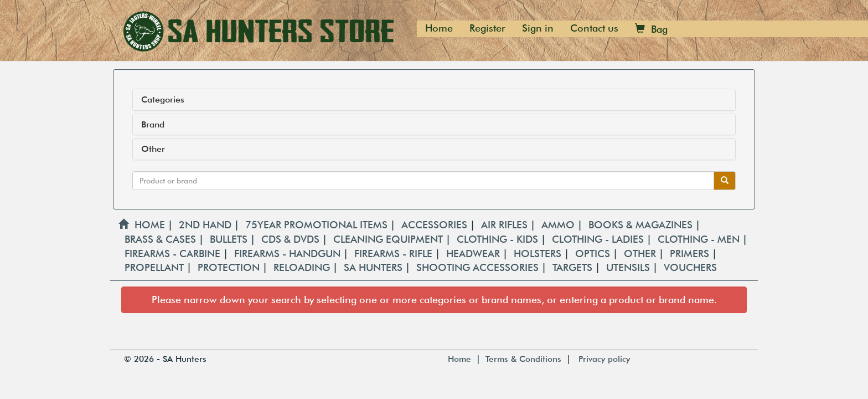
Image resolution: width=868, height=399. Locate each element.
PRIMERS (691, 254)
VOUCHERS (690, 267)
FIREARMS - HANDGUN (289, 254)
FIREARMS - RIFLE (395, 254)
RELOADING (303, 267)
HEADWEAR (474, 254)
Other (153, 149)
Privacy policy (604, 359)
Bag (651, 29)
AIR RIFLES (506, 225)
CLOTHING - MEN (700, 239)
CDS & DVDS (292, 239)
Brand (153, 125)
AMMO (559, 225)
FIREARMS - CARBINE (174, 254)
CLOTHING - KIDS (499, 239)
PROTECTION (230, 267)
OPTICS (594, 254)
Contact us (594, 28)
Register (487, 28)
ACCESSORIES (436, 225)
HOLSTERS (539, 254)
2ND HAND (206, 225)
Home (439, 28)
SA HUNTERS (374, 267)
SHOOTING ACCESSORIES (479, 267)
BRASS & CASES (162, 239)
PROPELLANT (156, 267)
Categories (163, 100)
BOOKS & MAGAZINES (642, 225)
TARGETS (574, 267)
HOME (142, 225)
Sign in (538, 28)
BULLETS (230, 239)
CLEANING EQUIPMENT (389, 239)
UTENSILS (629, 267)
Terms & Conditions (523, 359)
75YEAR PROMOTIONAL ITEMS (318, 225)
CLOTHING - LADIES (599, 239)
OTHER (641, 254)
